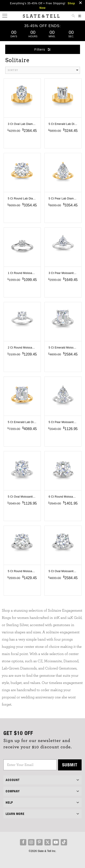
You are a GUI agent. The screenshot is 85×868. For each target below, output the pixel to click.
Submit (70, 765)
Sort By (43, 70)
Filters (43, 49)
